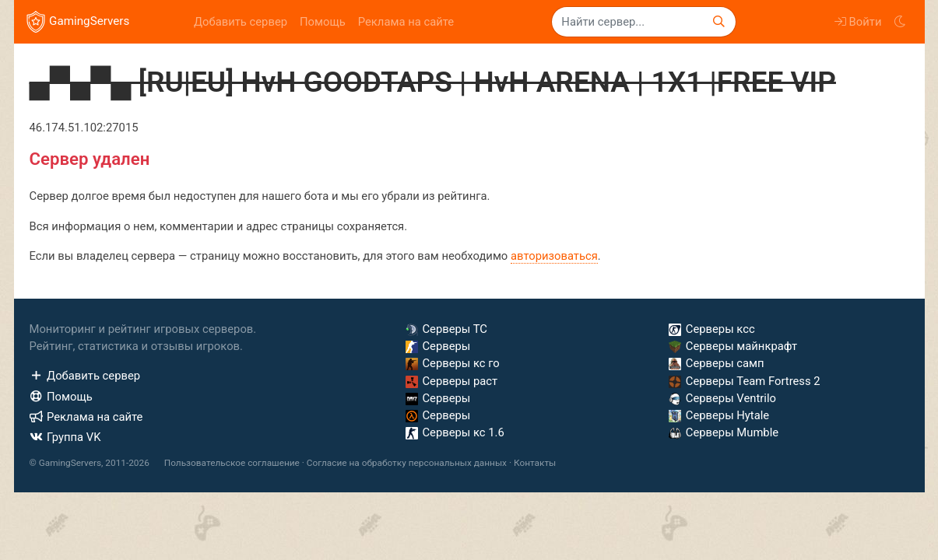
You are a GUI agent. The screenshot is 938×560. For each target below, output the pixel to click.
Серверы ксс (712, 329)
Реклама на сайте (406, 22)
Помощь (323, 22)
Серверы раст (451, 381)
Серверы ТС (446, 329)
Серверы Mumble (724, 432)
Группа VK (65, 437)
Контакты (535, 463)
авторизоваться (554, 256)
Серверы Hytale (719, 415)
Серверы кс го (453, 363)
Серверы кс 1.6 (455, 432)
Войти (858, 22)
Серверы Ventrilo (722, 398)
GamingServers (78, 22)
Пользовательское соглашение (232, 463)
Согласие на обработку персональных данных (407, 463)
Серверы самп (716, 363)
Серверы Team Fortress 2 (744, 381)
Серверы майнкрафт (733, 346)
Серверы (438, 346)
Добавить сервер (241, 22)
